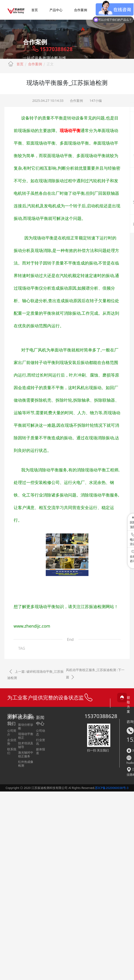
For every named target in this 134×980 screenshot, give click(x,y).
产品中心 (56, 10)
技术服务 (62, 29)
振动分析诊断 (26, 726)
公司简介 (12, 732)
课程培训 (90, 29)
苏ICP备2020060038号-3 (112, 788)
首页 (35, 10)
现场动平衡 (70, 130)
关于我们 (38, 29)
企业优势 (12, 742)
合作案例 (81, 10)
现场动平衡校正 (26, 736)
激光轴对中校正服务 (26, 754)
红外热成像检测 (26, 764)
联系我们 (12, 751)
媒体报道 (41, 751)
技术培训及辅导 (26, 745)
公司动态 (41, 732)
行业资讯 (41, 742)
